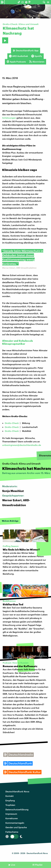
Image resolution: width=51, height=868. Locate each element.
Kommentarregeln (15, 823)
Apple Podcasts (16, 62)
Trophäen (10, 805)
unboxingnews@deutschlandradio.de (22, 445)
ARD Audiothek (18, 56)
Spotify (37, 56)
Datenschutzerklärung (17, 809)
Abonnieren (37, 62)
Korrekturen (12, 818)
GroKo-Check (12, 423)
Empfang (10, 800)
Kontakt (10, 796)
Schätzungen (9, 118)
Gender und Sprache (16, 827)
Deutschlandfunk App (26, 50)
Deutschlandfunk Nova (17, 791)
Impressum (11, 814)
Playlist (39, 865)
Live (13, 865)
